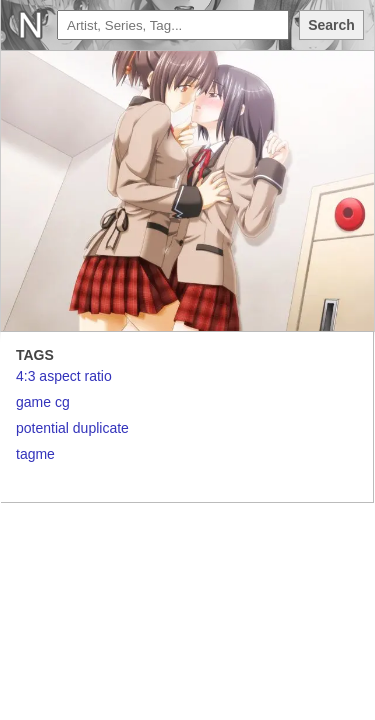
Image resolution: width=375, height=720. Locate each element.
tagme (35, 454)
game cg (43, 402)
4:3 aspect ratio (64, 376)
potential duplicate (72, 428)
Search (331, 25)
